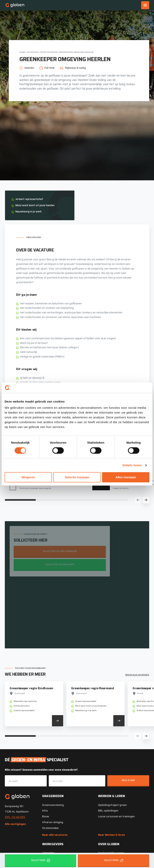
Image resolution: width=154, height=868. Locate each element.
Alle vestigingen (15, 823)
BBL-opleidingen (108, 810)
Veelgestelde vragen (111, 852)
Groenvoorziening (53, 804)
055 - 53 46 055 (15, 816)
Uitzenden (48, 852)
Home (22, 52)
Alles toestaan (126, 477)
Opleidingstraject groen (112, 804)
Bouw (46, 816)
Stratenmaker (51, 827)
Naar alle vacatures (55, 834)
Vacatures (33, 52)
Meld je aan (128, 780)
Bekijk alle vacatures (137, 674)
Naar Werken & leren (111, 834)
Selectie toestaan (77, 477)
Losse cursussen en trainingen (116, 816)
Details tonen (132, 465)
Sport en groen (49, 52)
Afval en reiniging (53, 822)
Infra (45, 810)
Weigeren (28, 477)
